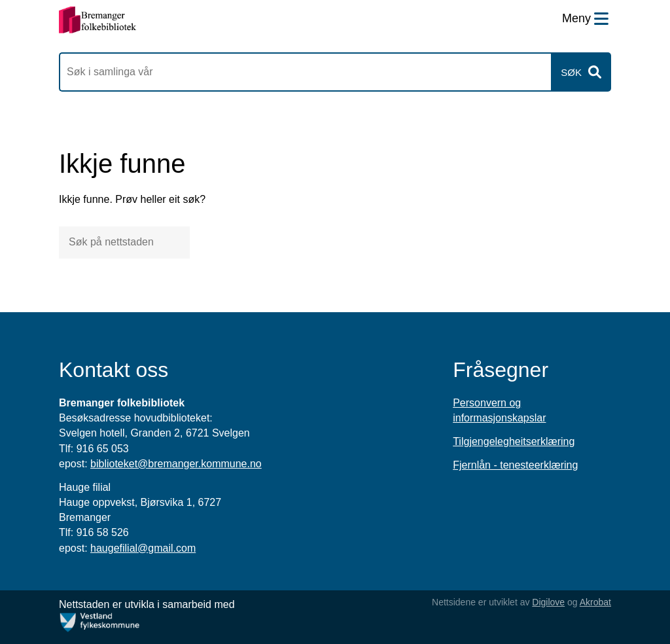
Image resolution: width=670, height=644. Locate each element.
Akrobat (595, 602)
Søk (571, 72)
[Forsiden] (98, 20)
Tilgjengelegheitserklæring (514, 441)
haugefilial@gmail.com (143, 548)
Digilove (548, 602)
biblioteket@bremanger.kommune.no (176, 464)
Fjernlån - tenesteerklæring (515, 465)
